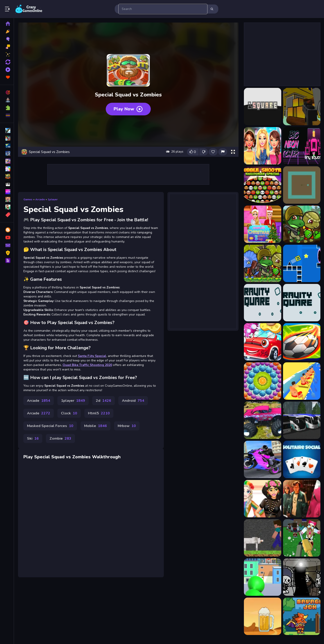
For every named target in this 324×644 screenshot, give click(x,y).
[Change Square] (302, 185)
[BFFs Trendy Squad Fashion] (263, 146)
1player (53, 199)
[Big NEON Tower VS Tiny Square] (302, 146)
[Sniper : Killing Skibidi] (263, 577)
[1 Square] (263, 107)
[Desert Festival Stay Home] (263, 499)
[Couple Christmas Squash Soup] (263, 224)
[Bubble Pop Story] (263, 381)
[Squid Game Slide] (302, 499)
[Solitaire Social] (302, 459)
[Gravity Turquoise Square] (302, 303)
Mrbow (127, 426)
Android (133, 401)
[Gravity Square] (263, 303)
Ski (33, 438)
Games (28, 199)
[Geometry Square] (302, 263)
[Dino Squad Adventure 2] (263, 263)
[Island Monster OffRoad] (263, 420)
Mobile (96, 426)
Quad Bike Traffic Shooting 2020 (87, 365)
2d (103, 401)
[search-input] (163, 9)
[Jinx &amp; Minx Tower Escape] (302, 577)
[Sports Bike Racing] (263, 459)
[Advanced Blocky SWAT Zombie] (302, 538)
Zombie (60, 438)
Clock (69, 413)
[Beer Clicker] (263, 616)
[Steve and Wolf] (263, 538)
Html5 (99, 413)
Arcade (40, 199)
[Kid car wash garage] (263, 342)
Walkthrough (106, 457)
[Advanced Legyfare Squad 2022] (302, 107)
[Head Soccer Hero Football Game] (302, 342)
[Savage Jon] (302, 616)
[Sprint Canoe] (302, 381)
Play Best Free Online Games (29, 9)
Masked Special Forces (50, 426)
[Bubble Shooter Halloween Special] (263, 185)
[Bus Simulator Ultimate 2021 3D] (302, 420)
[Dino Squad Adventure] (302, 224)
